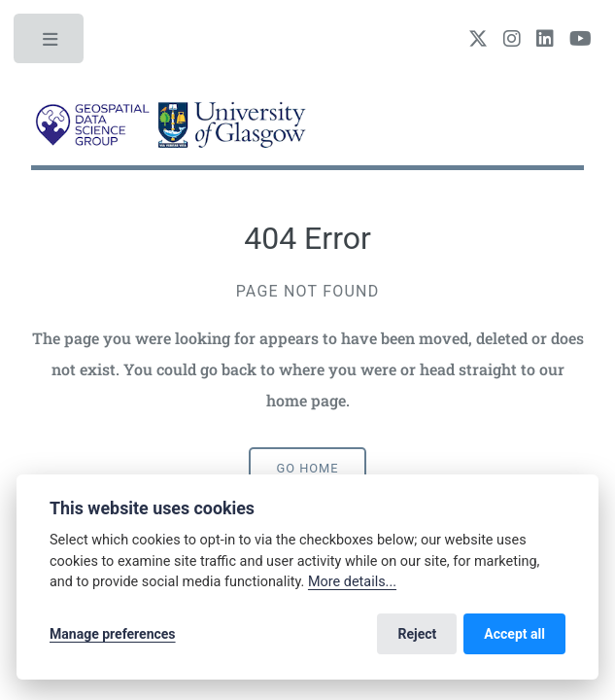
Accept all (514, 634)
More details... (352, 582)
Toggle (51, 44)
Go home (308, 468)
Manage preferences (113, 634)
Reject (417, 634)
